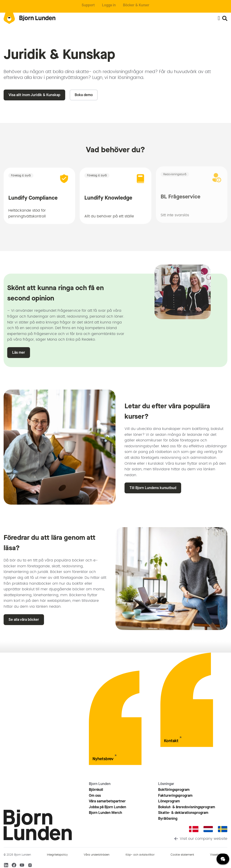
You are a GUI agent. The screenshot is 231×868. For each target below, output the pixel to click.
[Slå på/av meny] (219, 18)
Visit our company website (204, 839)
